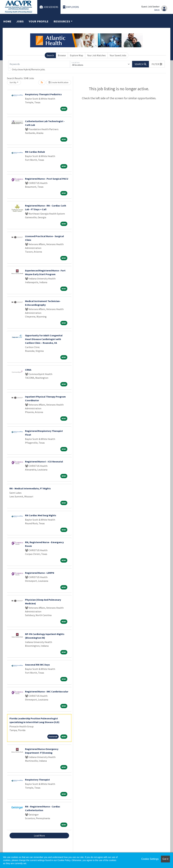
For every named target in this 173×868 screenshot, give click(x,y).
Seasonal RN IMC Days (37, 665)
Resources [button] (62, 21)
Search (50, 55)
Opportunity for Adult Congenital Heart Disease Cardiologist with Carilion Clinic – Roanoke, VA (44, 339)
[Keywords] (39, 64)
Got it (165, 859)
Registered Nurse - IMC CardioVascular (47, 691)
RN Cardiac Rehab (35, 152)
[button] (157, 64)
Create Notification (58, 82)
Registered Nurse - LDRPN (40, 573)
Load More (39, 836)
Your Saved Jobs (118, 55)
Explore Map (77, 55)
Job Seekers (49, 7)
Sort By (13, 82)
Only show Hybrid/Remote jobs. (29, 69)
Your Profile (39, 21)
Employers (71, 7)
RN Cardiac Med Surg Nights (41, 515)
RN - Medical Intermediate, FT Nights (30, 488)
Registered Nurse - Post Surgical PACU (47, 179)
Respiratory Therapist (37, 780)
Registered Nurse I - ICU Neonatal (44, 462)
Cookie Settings (150, 859)
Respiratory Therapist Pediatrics (43, 94)
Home (7, 21)
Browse (62, 55)
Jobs (20, 21)
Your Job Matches (96, 55)
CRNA (28, 370)
